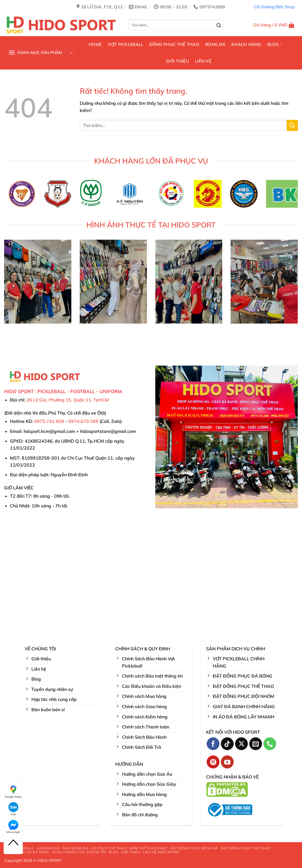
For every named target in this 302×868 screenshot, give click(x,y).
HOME (95, 44)
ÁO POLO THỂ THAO (109, 848)
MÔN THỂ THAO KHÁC (148, 848)
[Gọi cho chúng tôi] (270, 744)
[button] (274, 25)
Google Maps (13, 792)
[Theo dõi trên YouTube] (227, 762)
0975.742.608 (49, 421)
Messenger (13, 827)
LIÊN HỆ (203, 61)
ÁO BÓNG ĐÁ (48, 848)
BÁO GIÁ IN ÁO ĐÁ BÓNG (28, 852)
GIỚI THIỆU (177, 61)
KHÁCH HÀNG (246, 44)
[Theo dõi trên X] (242, 744)
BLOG (275, 44)
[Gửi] (219, 26)
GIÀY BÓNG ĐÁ (75, 848)
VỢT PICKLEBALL (125, 44)
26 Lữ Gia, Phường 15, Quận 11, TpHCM (68, 400)
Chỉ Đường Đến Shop (274, 7)
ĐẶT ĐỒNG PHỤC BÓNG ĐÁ (194, 848)
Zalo (13, 809)
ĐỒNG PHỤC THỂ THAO (174, 44)
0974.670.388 (83, 421)
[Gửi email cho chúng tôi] (256, 744)
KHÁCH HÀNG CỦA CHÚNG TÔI (79, 852)
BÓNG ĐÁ (215, 44)
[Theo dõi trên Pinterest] (213, 762)
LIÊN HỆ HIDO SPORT (161, 852)
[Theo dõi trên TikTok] (227, 744)
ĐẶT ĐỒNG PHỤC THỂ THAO (245, 848)
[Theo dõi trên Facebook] (213, 744)
